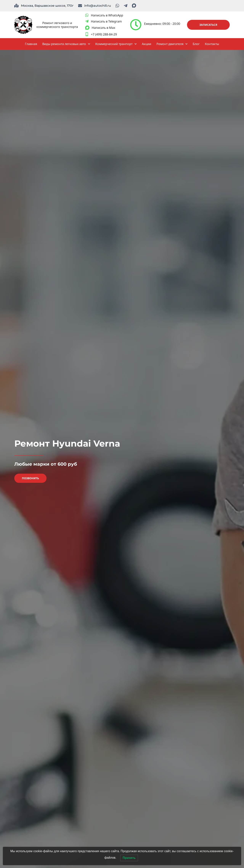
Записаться (208, 25)
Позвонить (30, 478)
